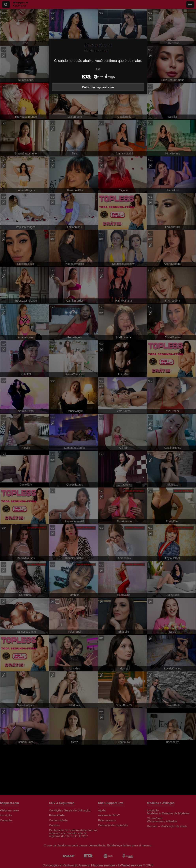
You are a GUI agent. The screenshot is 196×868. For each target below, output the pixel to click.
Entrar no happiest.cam (98, 87)
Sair (98, 69)
